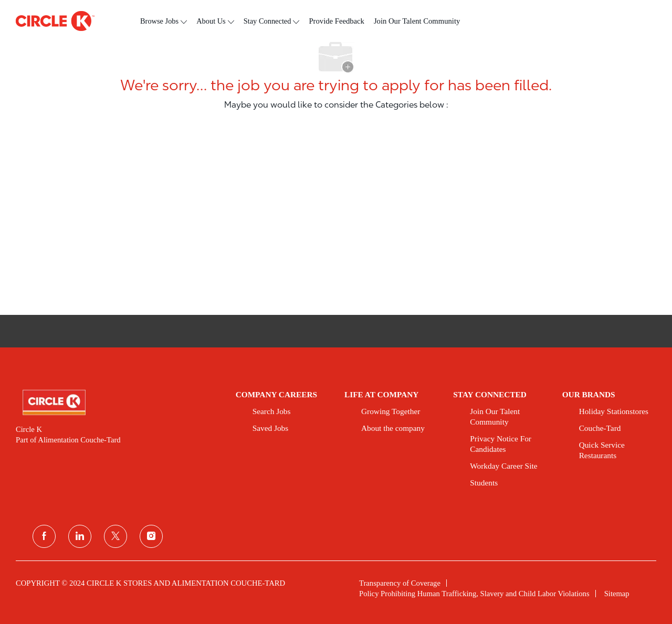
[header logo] (55, 21)
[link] (118, 403)
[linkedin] (80, 536)
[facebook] (44, 536)
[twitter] (115, 536)
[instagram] (151, 536)
